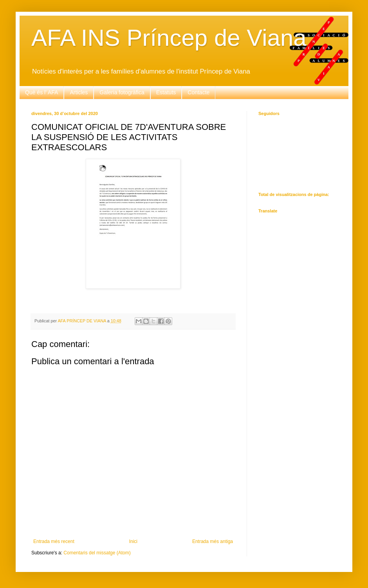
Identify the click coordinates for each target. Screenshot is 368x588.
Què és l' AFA (41, 92)
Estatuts (166, 92)
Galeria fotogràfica (122, 92)
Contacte (198, 92)
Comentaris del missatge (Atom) (97, 553)
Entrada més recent (54, 541)
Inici (133, 541)
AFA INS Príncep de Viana (169, 38)
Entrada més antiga (213, 541)
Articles (79, 92)
